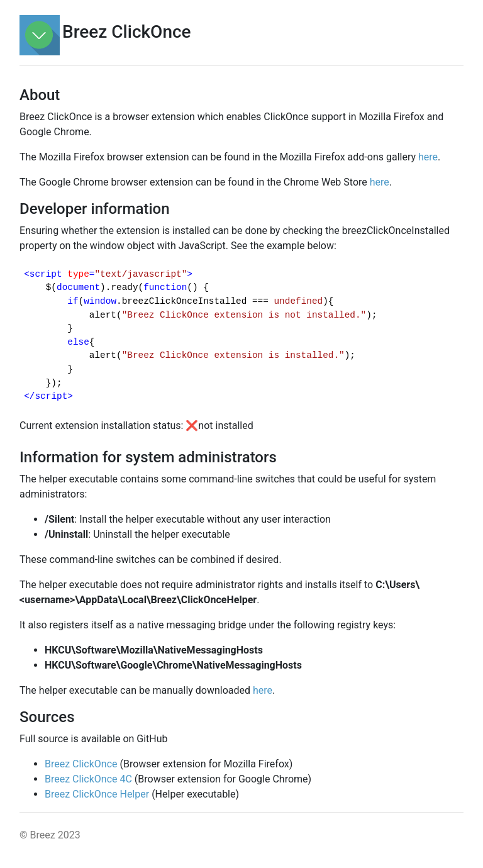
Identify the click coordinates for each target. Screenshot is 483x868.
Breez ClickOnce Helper (97, 794)
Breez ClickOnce (81, 764)
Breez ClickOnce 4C (88, 779)
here (428, 157)
